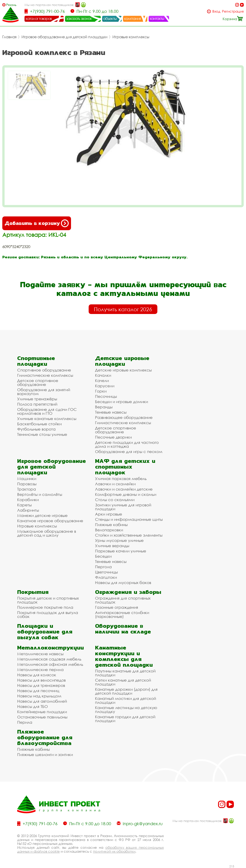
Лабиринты (28, 510)
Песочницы (106, 396)
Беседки (103, 556)
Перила (25, 722)
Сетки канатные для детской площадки (123, 682)
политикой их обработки (114, 851)
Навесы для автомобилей (42, 701)
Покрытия (33, 592)
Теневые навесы (111, 412)
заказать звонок (79, 19)
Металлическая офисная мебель (50, 664)
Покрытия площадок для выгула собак (48, 614)
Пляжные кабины (111, 525)
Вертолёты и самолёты (40, 494)
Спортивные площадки (36, 361)
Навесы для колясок (37, 675)
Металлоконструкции (51, 648)
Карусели (105, 386)
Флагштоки (106, 577)
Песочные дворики (113, 437)
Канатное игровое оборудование (50, 521)
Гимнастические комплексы (45, 375)
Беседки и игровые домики (122, 402)
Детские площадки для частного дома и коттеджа (127, 444)
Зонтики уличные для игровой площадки (123, 507)
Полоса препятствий (37, 404)
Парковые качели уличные (121, 551)
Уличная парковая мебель (121, 479)
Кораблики (28, 500)
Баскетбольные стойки (39, 424)
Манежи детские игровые (42, 515)
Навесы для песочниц (38, 691)
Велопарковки (109, 530)
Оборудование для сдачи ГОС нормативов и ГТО (47, 411)
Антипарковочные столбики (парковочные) (122, 614)
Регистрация (233, 11)
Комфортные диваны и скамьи (126, 494)
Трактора (27, 489)
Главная (9, 37)
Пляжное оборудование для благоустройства (45, 737)
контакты (157, 19)
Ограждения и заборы (128, 592)
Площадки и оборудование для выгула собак (45, 632)
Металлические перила (40, 670)
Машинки (27, 479)
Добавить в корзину (37, 223)
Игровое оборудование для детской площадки (64, 37)
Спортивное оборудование (44, 370)
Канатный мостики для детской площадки (126, 700)
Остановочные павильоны (42, 717)
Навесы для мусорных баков (123, 583)
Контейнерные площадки (42, 712)
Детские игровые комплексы (123, 370)
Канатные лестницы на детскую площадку (126, 710)
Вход (216, 11)
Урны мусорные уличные (119, 540)
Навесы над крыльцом (39, 696)
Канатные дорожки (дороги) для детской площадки (126, 691)
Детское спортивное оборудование (38, 382)
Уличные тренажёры (37, 399)
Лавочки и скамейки (115, 484)
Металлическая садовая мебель (49, 659)
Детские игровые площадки (122, 361)
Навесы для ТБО (33, 706)
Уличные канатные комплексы (47, 419)
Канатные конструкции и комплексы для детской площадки (124, 656)
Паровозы (27, 484)
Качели (102, 381)
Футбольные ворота (36, 429)
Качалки (103, 375)
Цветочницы (106, 572)
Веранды (104, 407)
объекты (110, 19)
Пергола (103, 567)
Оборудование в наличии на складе (123, 629)
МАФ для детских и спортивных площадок (125, 467)
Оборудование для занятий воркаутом (44, 392)
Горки (101, 391)
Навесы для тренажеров (41, 685)
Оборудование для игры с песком (129, 452)
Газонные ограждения (117, 607)
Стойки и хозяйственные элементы (129, 535)
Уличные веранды (112, 546)
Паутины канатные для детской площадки (125, 673)
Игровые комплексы (131, 37)
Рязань (11, 5)
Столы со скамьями (115, 500)
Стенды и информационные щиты (129, 519)
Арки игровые (109, 514)
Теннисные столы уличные (42, 434)
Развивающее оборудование (124, 417)
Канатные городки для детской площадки (125, 719)
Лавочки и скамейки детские (124, 489)
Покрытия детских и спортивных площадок (48, 600)
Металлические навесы (40, 654)
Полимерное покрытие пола (45, 607)
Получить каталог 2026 (123, 309)
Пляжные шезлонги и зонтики (45, 755)
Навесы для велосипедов (41, 680)
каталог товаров (39, 19)
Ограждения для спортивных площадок (123, 600)
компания (133, 19)
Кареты (24, 505)
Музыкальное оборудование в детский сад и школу (47, 533)
